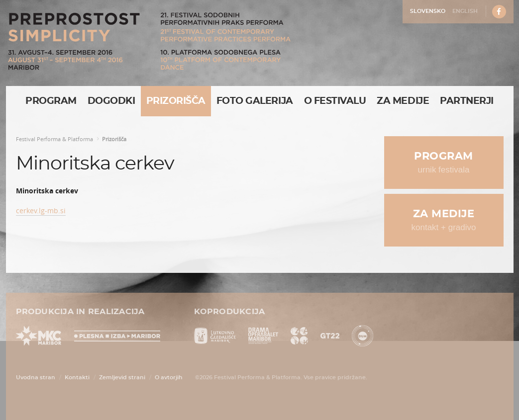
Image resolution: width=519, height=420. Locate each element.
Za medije (403, 101)
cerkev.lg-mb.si (41, 210)
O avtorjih (169, 378)
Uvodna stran (36, 378)
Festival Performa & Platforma (54, 139)
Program (51, 101)
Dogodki (111, 101)
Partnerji (467, 101)
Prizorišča (176, 101)
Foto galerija (255, 101)
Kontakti (77, 378)
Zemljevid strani (122, 378)
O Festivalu (335, 101)
